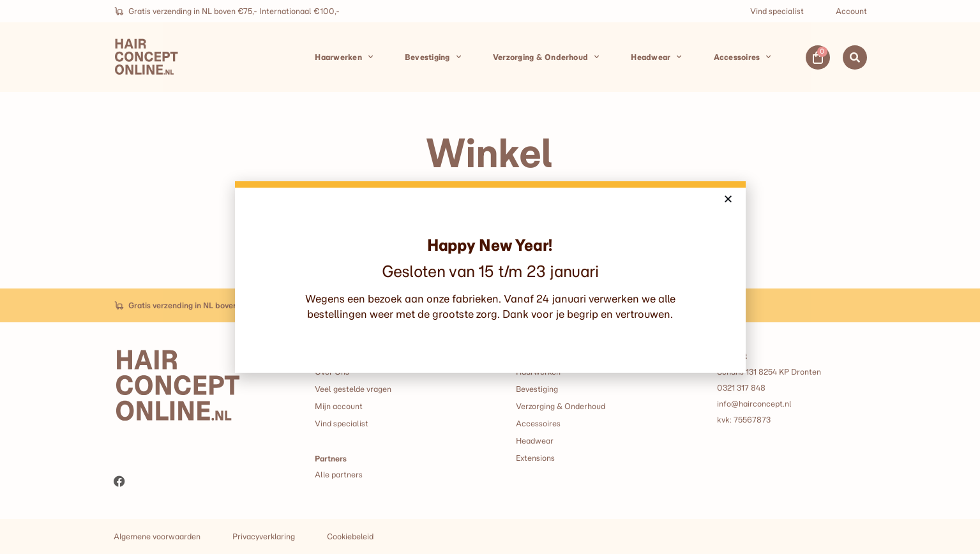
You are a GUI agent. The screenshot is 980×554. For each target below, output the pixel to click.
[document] (490, 277)
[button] (728, 199)
